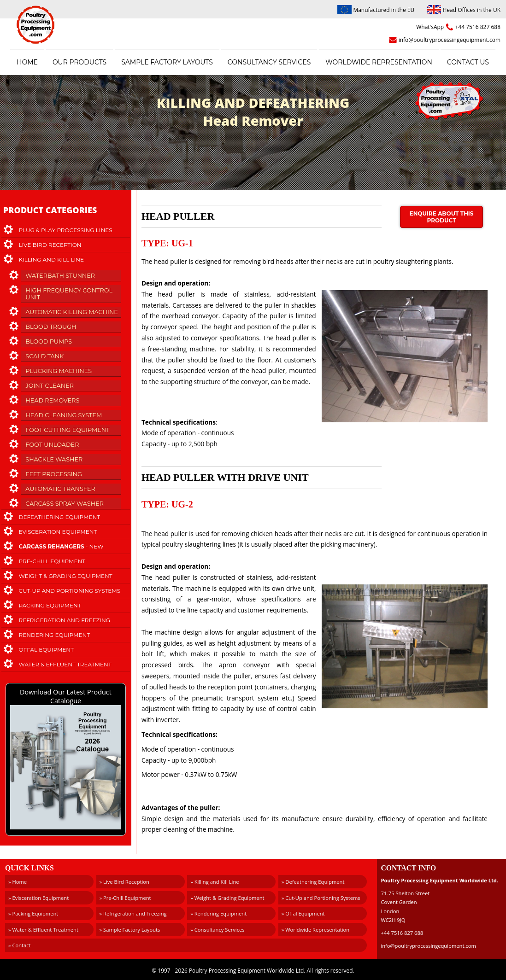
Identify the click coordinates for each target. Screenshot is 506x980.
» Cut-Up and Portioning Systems (321, 898)
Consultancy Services (269, 62)
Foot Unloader (52, 445)
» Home (18, 882)
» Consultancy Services (217, 930)
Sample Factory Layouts (167, 62)
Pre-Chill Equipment (52, 561)
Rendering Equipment (55, 635)
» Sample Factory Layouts (130, 930)
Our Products (79, 62)
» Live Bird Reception (124, 882)
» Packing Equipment (33, 913)
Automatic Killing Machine (72, 312)
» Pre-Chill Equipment (125, 898)
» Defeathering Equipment (313, 882)
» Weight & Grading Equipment (227, 898)
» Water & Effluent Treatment (43, 930)
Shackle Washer (54, 459)
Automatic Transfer (60, 489)
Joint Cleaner (50, 386)
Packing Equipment (50, 605)
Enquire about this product (442, 217)
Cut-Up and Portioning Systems (70, 591)
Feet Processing (54, 474)
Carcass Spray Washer (65, 504)
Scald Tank (44, 356)
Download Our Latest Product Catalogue (66, 760)
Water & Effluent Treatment (65, 664)
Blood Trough (51, 327)
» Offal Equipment (303, 913)
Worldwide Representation (379, 62)
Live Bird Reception (50, 245)
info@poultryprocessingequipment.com (450, 40)
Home (27, 62)
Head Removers (52, 400)
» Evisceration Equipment (38, 898)
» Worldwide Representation (315, 930)
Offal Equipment (47, 650)
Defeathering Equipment (60, 517)
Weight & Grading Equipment (66, 576)
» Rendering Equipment (218, 913)
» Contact (20, 945)
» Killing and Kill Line (215, 882)
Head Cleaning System (64, 415)
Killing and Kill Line (51, 260)
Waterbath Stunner (60, 276)
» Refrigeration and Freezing (133, 913)
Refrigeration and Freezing (65, 620)
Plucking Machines (59, 371)
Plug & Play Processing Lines (66, 230)
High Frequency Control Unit (69, 294)
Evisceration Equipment (58, 532)
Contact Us (468, 62)
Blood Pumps (49, 341)
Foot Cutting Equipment (67, 430)
